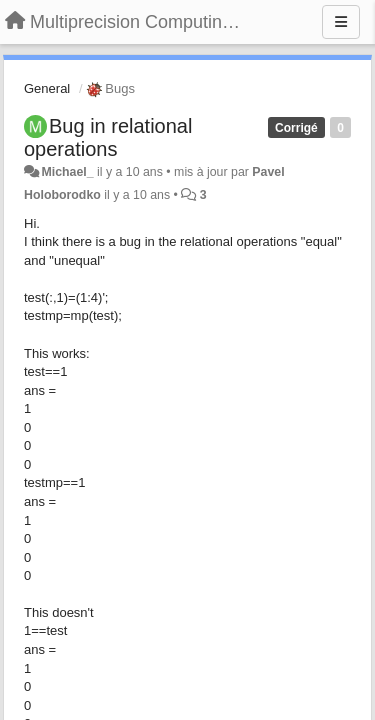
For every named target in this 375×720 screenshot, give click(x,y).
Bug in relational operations (108, 137)
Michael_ (67, 172)
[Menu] (341, 22)
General (47, 88)
